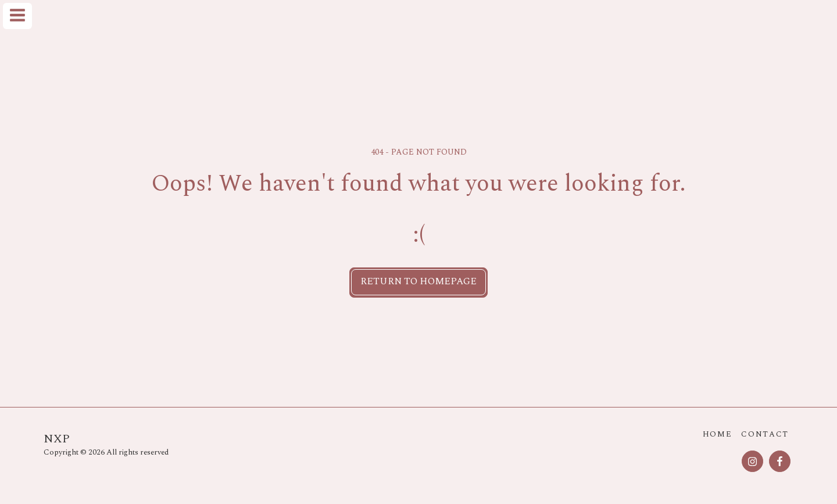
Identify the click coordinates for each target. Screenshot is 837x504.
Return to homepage (419, 282)
